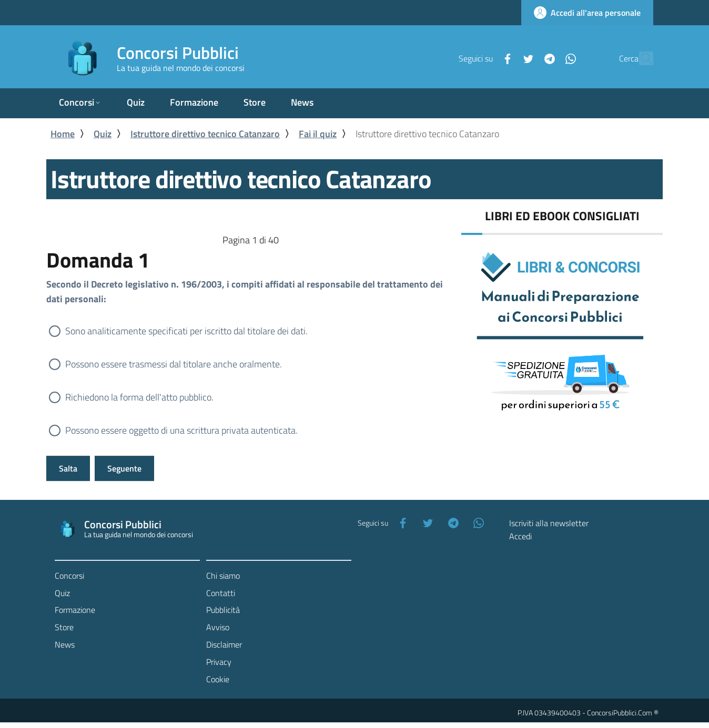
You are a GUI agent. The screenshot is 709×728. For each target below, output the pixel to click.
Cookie (218, 679)
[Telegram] (526, 58)
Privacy (219, 662)
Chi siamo (223, 576)
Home (63, 134)
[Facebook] (484, 58)
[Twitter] (505, 58)
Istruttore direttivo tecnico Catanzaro (205, 134)
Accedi (520, 536)
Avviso (218, 627)
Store (64, 627)
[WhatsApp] (548, 58)
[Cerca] (641, 58)
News (65, 644)
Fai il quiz (318, 134)
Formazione (75, 610)
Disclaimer (224, 644)
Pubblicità (223, 610)
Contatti (221, 593)
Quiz (103, 134)
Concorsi (69, 576)
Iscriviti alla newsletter (549, 523)
